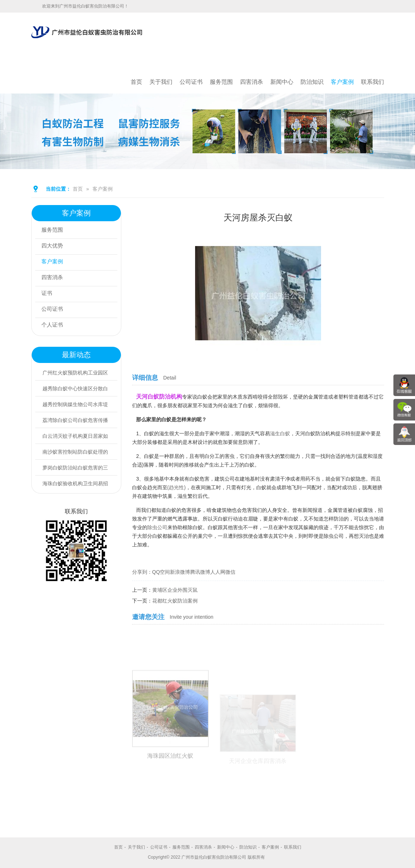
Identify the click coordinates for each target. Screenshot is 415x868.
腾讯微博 (200, 572)
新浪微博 (180, 572)
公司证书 (191, 82)
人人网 (218, 572)
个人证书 (54, 326)
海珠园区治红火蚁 (170, 803)
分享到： (142, 572)
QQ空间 (161, 572)
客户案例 (342, 82)
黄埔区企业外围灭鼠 (175, 590)
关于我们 (161, 82)
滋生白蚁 (280, 433)
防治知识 (312, 82)
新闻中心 (282, 82)
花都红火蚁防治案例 (175, 601)
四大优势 (54, 247)
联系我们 (373, 82)
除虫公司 (157, 527)
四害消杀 (252, 82)
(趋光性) (177, 487)
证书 (48, 294)
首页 (136, 82)
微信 (230, 572)
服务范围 (221, 82)
